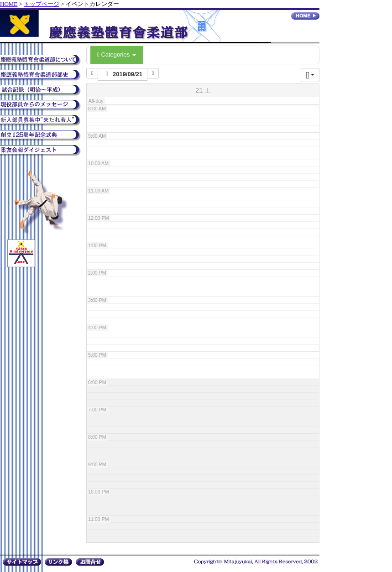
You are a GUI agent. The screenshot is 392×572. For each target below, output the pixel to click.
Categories (117, 55)
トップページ (42, 4)
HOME (9, 4)
